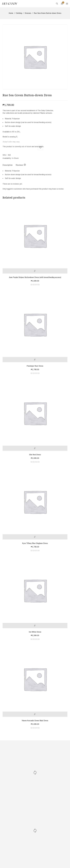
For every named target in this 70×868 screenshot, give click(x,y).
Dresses (28, 13)
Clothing (19, 13)
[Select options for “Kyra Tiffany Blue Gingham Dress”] (35, 537)
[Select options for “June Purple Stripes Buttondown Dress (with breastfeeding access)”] (35, 271)
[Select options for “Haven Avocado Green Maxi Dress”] (35, 714)
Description (8, 165)
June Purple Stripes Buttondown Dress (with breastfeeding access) (35, 277)
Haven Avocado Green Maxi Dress (35, 721)
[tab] (8, 165)
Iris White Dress (35, 632)
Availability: (7, 158)
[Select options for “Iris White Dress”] (35, 626)
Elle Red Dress (35, 455)
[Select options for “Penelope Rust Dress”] (35, 360)
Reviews (21, 165)
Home (11, 13)
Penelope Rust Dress (35, 366)
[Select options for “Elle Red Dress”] (35, 448)
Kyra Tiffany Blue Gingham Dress (35, 543)
